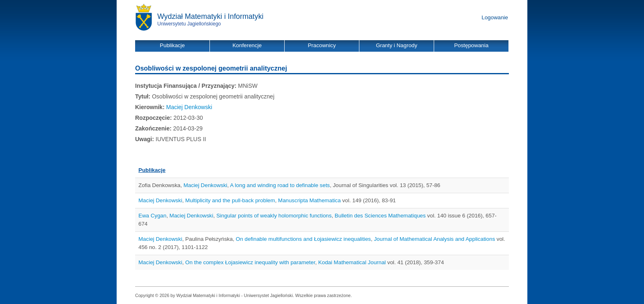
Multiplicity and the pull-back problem (230, 200)
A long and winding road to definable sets (280, 185)
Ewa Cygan (152, 216)
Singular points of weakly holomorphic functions (274, 216)
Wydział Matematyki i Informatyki (210, 16)
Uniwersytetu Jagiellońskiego (189, 24)
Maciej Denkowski (189, 107)
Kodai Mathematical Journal (352, 262)
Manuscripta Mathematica (309, 200)
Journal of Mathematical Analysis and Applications (434, 239)
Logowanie (495, 17)
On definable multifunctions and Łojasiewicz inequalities (303, 239)
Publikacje (152, 170)
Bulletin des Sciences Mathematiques (380, 216)
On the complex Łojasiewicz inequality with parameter (250, 262)
